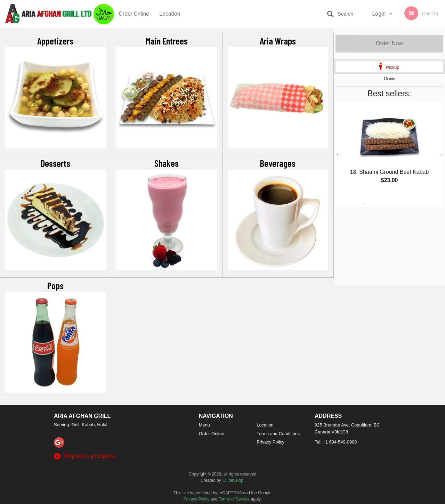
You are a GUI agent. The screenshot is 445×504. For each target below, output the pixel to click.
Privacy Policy (270, 442)
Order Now (389, 43)
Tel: (336, 442)
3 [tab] (384, 203)
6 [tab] (415, 203)
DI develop (233, 480)
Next (440, 154)
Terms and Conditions (278, 434)
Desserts (55, 163)
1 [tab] (363, 203)
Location (170, 14)
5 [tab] (405, 203)
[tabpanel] (389, 150)
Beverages (278, 163)
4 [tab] (395, 203)
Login (379, 14)
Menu (204, 425)
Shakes (167, 163)
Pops (55, 285)
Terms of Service (234, 499)
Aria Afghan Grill (82, 416)
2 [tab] (374, 203)
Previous (339, 154)
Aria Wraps (278, 41)
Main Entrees (167, 41)
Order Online (134, 14)
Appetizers (55, 41)
